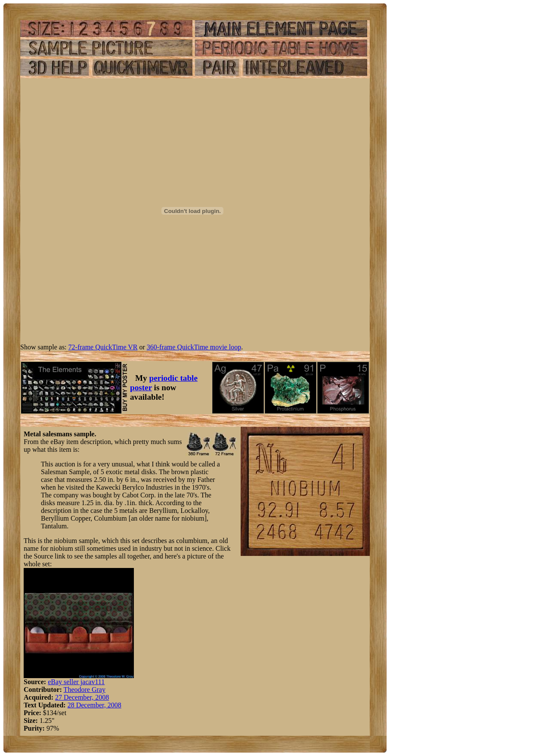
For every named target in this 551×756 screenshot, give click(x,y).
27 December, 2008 (82, 697)
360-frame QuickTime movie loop (194, 347)
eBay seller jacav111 (76, 682)
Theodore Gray (85, 690)
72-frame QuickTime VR (103, 347)
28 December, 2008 (94, 705)
